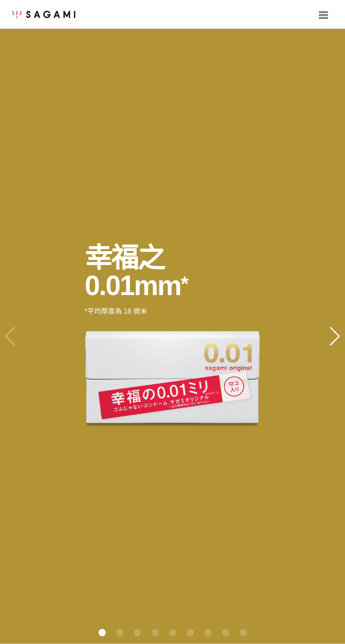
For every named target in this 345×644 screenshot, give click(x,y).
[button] (102, 633)
